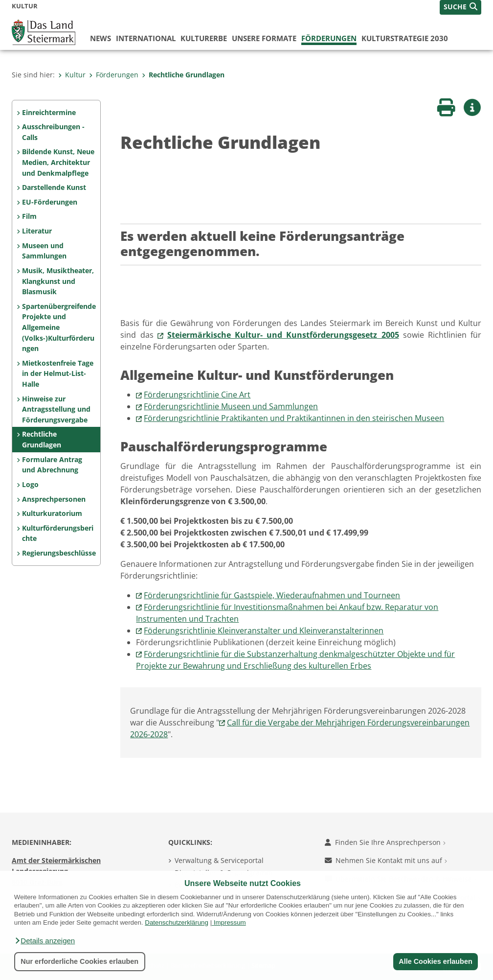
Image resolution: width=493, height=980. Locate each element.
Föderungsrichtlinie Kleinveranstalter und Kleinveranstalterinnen (264, 630)
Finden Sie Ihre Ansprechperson (385, 842)
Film (29, 216)
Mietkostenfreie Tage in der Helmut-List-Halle (58, 373)
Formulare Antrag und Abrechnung (52, 465)
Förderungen (329, 38)
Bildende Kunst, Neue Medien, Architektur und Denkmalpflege (58, 162)
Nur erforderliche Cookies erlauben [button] (79, 961)
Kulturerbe (204, 38)
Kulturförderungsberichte (58, 533)
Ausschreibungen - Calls (53, 132)
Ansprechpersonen (54, 499)
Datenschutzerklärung (177, 922)
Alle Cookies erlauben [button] (435, 961)
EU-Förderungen (50, 202)
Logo (30, 484)
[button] (45, 941)
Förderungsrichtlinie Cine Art (197, 395)
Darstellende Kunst (54, 187)
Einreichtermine (49, 112)
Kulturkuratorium (52, 513)
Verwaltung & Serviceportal (219, 860)
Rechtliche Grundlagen (183, 75)
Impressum (230, 922)
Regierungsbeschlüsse (59, 553)
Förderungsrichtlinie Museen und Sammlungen (231, 406)
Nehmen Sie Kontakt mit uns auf (386, 860)
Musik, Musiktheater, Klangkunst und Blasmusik (58, 281)
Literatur (37, 231)
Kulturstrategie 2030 (405, 38)
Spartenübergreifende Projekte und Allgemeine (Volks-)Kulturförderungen (59, 327)
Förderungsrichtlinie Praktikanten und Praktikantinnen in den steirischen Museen (294, 418)
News (101, 38)
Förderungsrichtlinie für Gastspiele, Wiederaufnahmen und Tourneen (272, 595)
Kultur (72, 75)
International (146, 38)
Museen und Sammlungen (44, 251)
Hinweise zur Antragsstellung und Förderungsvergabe (56, 409)
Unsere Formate (264, 38)
